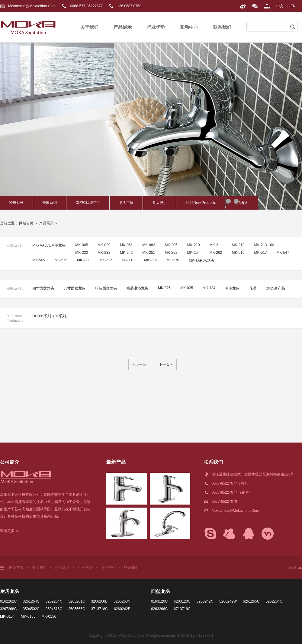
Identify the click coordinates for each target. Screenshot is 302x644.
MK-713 (128, 260)
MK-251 (149, 253)
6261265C (251, 601)
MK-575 (61, 260)
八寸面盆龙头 (75, 288)
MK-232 (104, 253)
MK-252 (171, 253)
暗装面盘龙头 (106, 288)
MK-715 (150, 260)
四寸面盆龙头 (43, 288)
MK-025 (164, 288)
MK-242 (126, 253)
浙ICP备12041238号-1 (195, 636)
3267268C (8, 609)
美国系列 (50, 203)
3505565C (77, 609)
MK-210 (193, 245)
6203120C (182, 601)
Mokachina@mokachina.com (32, 6)
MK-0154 (7, 616)
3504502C (31, 609)
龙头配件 (242, 203)
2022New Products (201, 203)
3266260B (100, 601)
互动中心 (189, 27)
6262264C (274, 601)
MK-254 (193, 253)
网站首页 (26, 223)
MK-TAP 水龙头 (201, 260)
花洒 (253, 288)
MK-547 (283, 253)
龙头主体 (126, 203)
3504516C (54, 609)
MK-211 (216, 245)
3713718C (100, 609)
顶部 (292, 567)
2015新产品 (276, 288)
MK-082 (149, 245)
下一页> (165, 364)
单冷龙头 (232, 288)
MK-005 (82, 245)
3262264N (54, 601)
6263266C (159, 609)
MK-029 (104, 245)
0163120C (159, 601)
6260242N (205, 601)
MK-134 (209, 288)
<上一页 (140, 364)
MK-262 (216, 253)
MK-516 (238, 253)
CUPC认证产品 (88, 203)
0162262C (8, 601)
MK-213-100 (264, 245)
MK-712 (106, 260)
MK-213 (238, 245)
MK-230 (82, 253)
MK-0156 (49, 616)
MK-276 (173, 260)
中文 (280, 6)
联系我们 (222, 27)
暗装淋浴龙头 (137, 288)
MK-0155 (28, 616)
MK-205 (171, 245)
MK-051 (126, 245)
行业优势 (156, 27)
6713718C (182, 609)
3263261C (77, 601)
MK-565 (39, 260)
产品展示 (123, 27)
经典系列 (16, 203)
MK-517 (261, 253)
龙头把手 (159, 203)
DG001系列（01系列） (51, 316)
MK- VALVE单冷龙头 (49, 245)
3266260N (122, 601)
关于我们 (89, 27)
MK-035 (187, 288)
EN (293, 6)
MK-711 (83, 260)
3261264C (31, 601)
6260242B (122, 609)
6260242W (228, 601)
